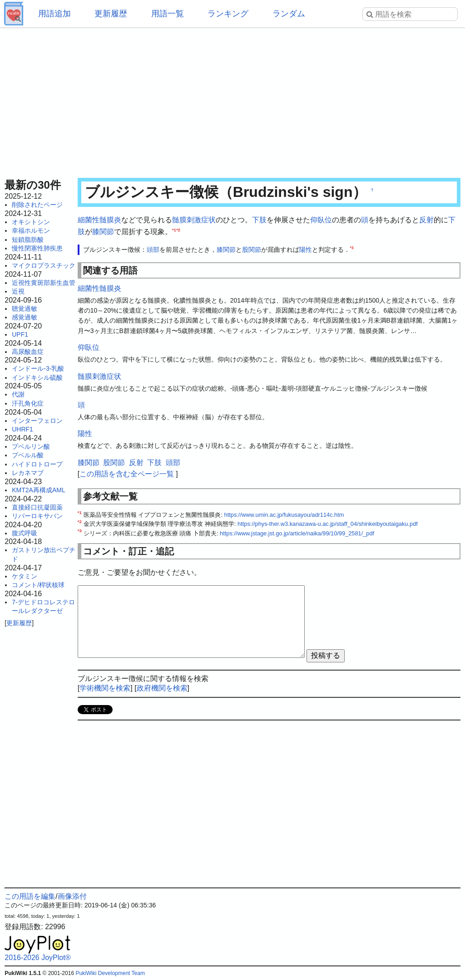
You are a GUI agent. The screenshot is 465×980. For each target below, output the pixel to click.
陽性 (306, 250)
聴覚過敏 (25, 309)
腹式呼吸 (25, 533)
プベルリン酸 (31, 446)
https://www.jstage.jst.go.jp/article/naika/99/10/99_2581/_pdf (297, 533)
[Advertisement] (232, 100)
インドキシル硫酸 (37, 377)
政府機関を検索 (162, 688)
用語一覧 (168, 14)
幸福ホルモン (31, 230)
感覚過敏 (25, 317)
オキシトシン (31, 222)
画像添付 (72, 896)
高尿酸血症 (28, 352)
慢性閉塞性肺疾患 (37, 248)
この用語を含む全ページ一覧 (127, 474)
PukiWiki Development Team (110, 973)
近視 (18, 291)
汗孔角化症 (28, 403)
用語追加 (54, 14)
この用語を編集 (30, 896)
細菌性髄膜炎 (99, 220)
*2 (178, 229)
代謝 (18, 394)
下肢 (259, 220)
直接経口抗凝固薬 (37, 507)
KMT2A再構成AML (38, 490)
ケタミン (25, 576)
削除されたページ (37, 205)
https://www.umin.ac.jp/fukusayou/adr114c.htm (284, 515)
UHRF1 (22, 429)
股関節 (252, 250)
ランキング (228, 14)
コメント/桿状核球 (38, 585)
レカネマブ (28, 473)
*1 (174, 229)
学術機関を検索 (105, 688)
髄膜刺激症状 (194, 220)
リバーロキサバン (37, 516)
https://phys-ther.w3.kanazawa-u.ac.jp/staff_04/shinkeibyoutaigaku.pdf (328, 524)
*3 (352, 248)
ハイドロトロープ (37, 464)
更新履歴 (111, 14)
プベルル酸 (28, 455)
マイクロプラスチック (44, 265)
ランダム (289, 14)
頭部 (153, 250)
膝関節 (103, 232)
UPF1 (20, 334)
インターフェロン (37, 421)
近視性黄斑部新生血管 (44, 283)
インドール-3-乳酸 (38, 368)
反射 (426, 220)
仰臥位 (321, 220)
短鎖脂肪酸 (28, 240)
